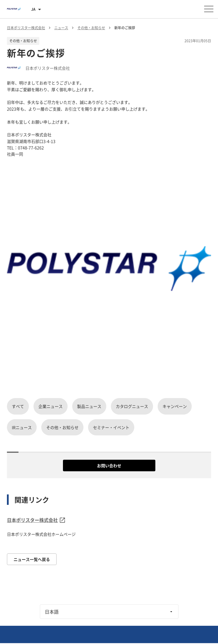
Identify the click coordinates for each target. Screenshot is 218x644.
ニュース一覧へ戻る (32, 559)
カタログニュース (132, 406)
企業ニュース (51, 406)
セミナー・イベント (111, 427)
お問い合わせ (109, 465)
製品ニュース (89, 406)
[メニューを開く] (209, 9)
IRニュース (22, 427)
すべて (18, 406)
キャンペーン (175, 406)
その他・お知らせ (62, 427)
